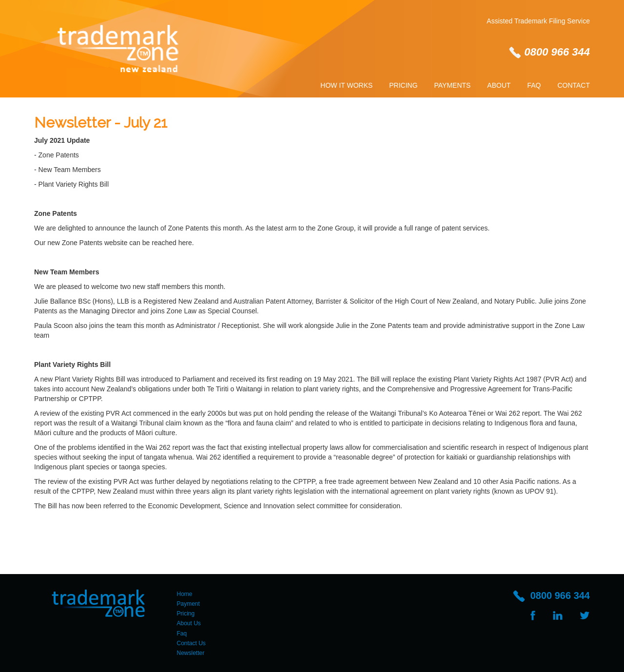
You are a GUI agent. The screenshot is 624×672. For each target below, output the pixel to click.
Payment (188, 604)
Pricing (403, 85)
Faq (534, 85)
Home (185, 594)
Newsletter (191, 653)
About (499, 85)
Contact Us (191, 643)
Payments (453, 85)
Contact (574, 85)
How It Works (346, 85)
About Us (189, 623)
